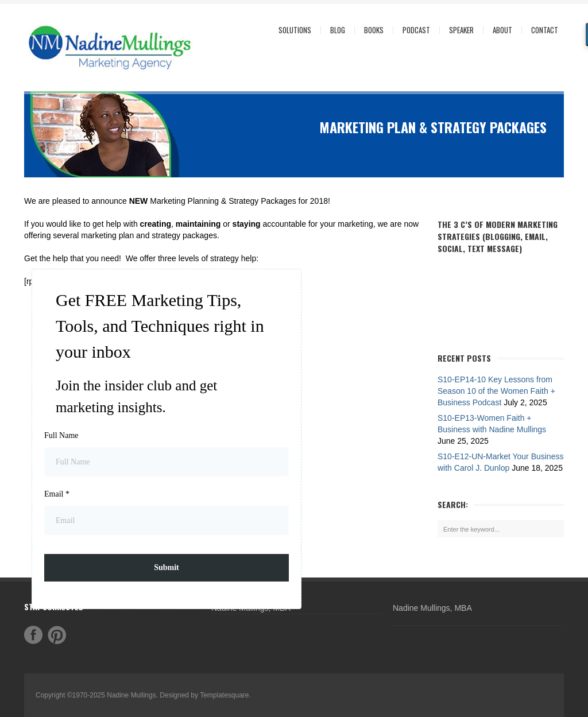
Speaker (461, 30)
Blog (338, 30)
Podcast (416, 30)
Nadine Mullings (131, 695)
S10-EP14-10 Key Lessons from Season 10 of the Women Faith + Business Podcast (496, 391)
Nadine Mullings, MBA (432, 608)
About (500, 30)
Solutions (292, 30)
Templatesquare (224, 695)
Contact (545, 30)
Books (374, 30)
